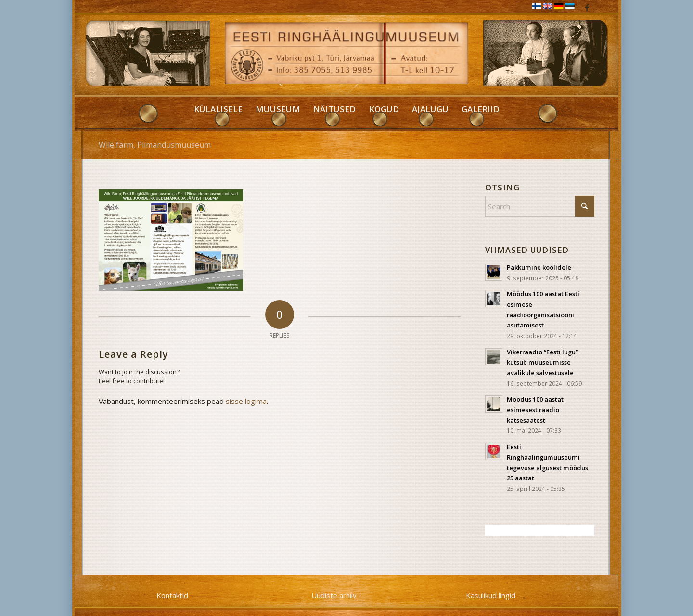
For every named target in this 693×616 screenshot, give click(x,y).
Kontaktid (172, 595)
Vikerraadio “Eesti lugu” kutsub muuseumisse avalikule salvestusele (542, 362)
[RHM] (347, 56)
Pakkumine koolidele (539, 267)
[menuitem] (218, 114)
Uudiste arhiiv (334, 595)
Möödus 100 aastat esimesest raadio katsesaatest (535, 409)
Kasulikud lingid (491, 595)
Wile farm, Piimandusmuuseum (155, 145)
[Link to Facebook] (587, 7)
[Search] (540, 206)
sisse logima (246, 401)
